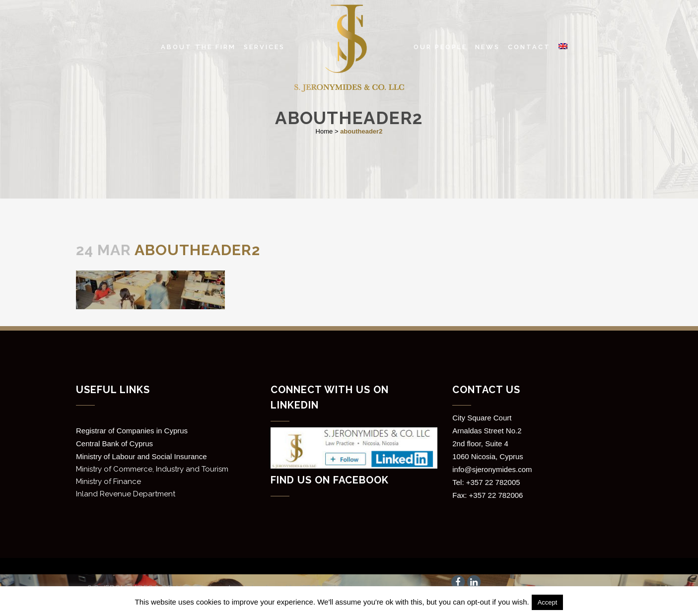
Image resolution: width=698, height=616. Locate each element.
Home (324, 131)
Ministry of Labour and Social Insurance (141, 456)
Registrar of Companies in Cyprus (132, 431)
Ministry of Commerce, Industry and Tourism (152, 469)
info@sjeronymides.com (492, 469)
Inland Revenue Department (126, 494)
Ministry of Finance (108, 481)
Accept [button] (548, 602)
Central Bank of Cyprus (114, 444)
